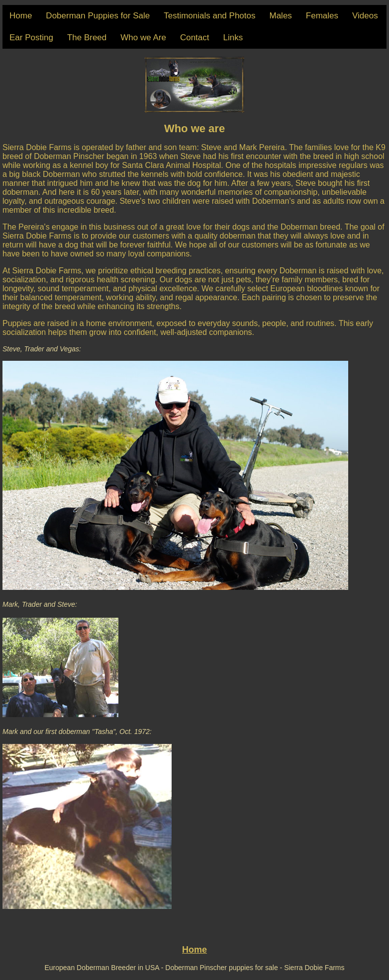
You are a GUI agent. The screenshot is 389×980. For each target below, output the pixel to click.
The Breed (87, 38)
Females (322, 16)
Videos (365, 16)
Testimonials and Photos (209, 16)
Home (21, 16)
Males (280, 16)
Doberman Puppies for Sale (98, 16)
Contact (195, 38)
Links (233, 38)
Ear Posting (31, 38)
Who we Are (143, 38)
